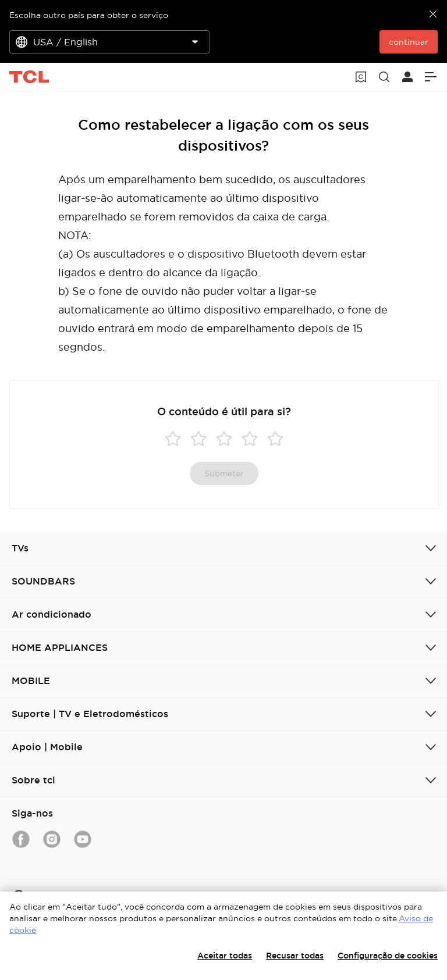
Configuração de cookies (388, 956)
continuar (409, 42)
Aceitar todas (225, 956)
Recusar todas (295, 956)
